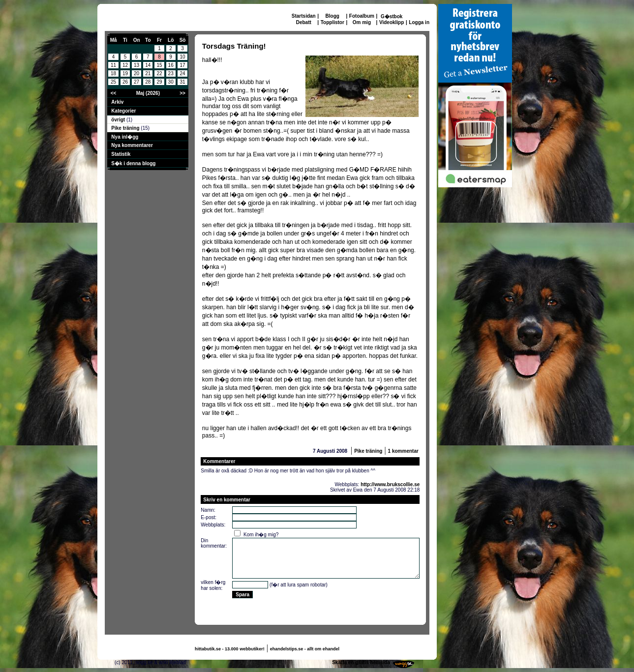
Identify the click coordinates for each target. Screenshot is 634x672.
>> (182, 93)
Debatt (304, 22)
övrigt (119, 120)
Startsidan (304, 16)
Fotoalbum (362, 16)
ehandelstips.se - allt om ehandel (305, 649)
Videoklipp (392, 22)
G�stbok (392, 16)
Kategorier (123, 111)
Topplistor (332, 22)
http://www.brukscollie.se (390, 484)
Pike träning (126, 128)
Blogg (332, 16)
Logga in (419, 22)
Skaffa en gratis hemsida (361, 662)
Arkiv (117, 102)
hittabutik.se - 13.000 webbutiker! (230, 649)
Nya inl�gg (125, 137)
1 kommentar (403, 451)
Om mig (362, 22)
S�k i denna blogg (133, 163)
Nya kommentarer (132, 145)
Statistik (121, 154)
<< (114, 93)
